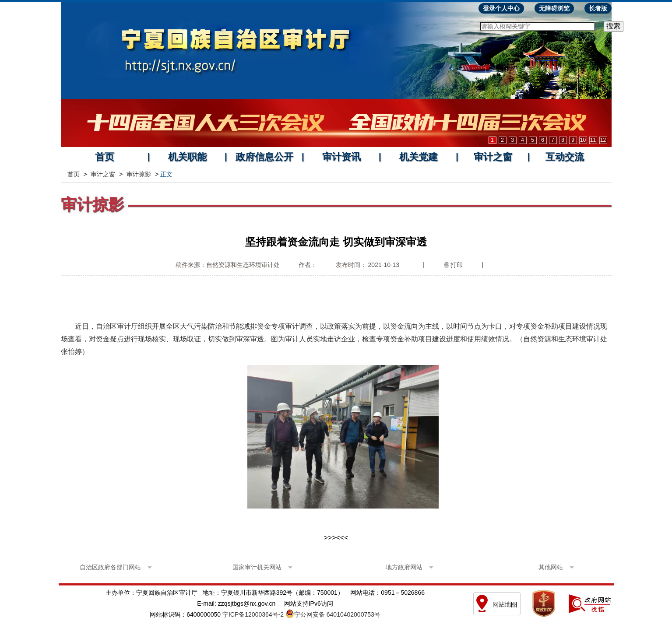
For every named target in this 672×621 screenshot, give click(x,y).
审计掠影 (139, 174)
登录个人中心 (501, 8)
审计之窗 (493, 157)
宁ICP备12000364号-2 (253, 614)
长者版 (598, 8)
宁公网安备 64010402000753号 (337, 614)
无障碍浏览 (554, 8)
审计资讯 (341, 157)
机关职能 (187, 157)
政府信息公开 (264, 157)
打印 (457, 265)
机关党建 (419, 157)
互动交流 (565, 157)
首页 (105, 157)
